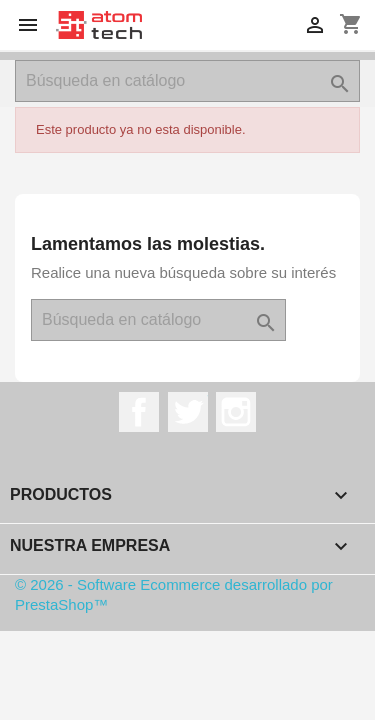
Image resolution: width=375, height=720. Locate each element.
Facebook (139, 412)
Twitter (188, 412)
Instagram (236, 412)
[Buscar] (187, 81)
